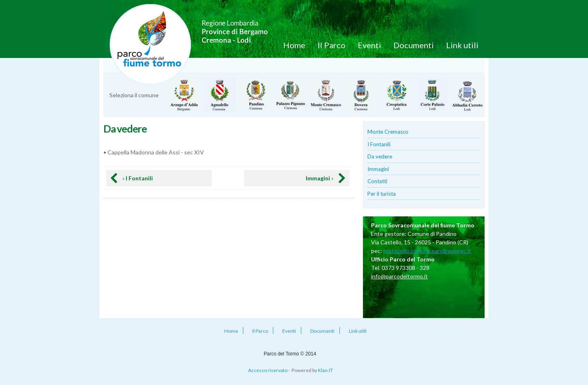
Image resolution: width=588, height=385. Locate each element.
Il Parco (332, 45)
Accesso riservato (268, 370)
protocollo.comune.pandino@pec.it (427, 251)
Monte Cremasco (388, 132)
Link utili (462, 45)
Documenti (414, 45)
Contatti (377, 181)
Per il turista (382, 194)
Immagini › (320, 178)
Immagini (378, 169)
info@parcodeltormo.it (399, 276)
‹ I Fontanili (138, 178)
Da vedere (380, 156)
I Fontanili (379, 144)
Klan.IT (325, 370)
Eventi (369, 45)
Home (294, 45)
